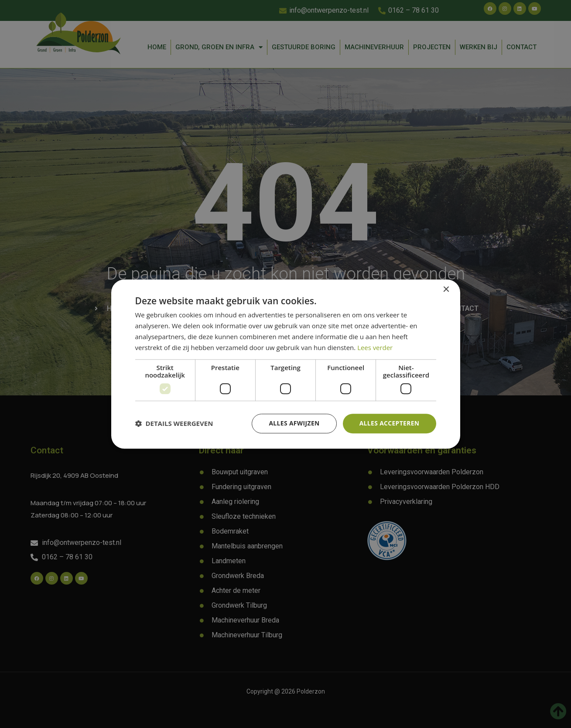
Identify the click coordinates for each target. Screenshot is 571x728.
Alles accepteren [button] (389, 423)
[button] (174, 424)
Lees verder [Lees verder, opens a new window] (375, 347)
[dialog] (285, 364)
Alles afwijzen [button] (293, 423)
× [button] (446, 290)
